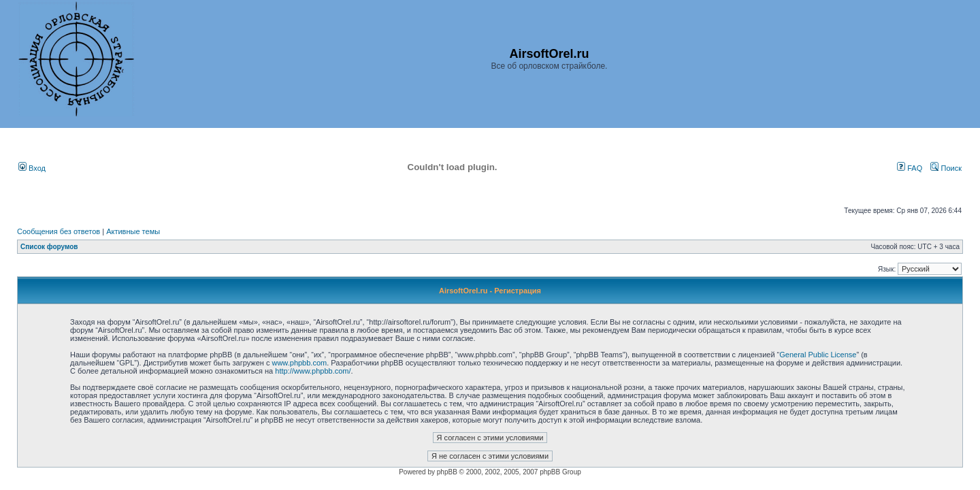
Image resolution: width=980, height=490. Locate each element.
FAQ (910, 168)
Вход (32, 168)
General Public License (818, 355)
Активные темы (133, 231)
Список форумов (49, 247)
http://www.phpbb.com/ (313, 371)
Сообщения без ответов (59, 231)
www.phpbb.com (299, 363)
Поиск (946, 168)
